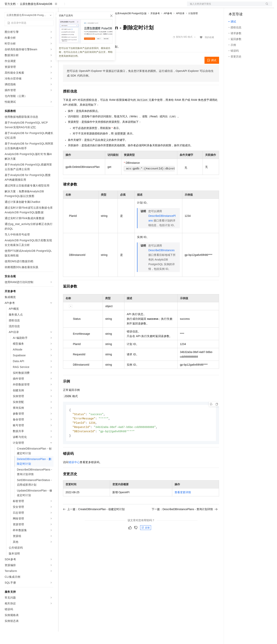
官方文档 (10, 16)
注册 (252, 6)
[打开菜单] (6, 6)
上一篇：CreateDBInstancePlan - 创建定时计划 (94, 523)
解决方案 (63, 6)
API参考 (168, 26)
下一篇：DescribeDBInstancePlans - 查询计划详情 (185, 523)
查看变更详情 (183, 506)
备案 (233, 6)
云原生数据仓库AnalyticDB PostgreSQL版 (125, 26)
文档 (225, 6)
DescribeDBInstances (161, 263)
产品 (51, 6)
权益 (75, 6)
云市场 (95, 6)
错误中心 (74, 476)
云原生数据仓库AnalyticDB (36, 16)
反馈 (146, 541)
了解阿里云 (128, 6)
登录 (266, 6)
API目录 (180, 26)
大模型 (40, 6)
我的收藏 (209, 50)
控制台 (242, 6)
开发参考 (155, 26)
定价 (84, 6)
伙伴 (105, 6)
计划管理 (193, 26)
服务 (115, 6)
